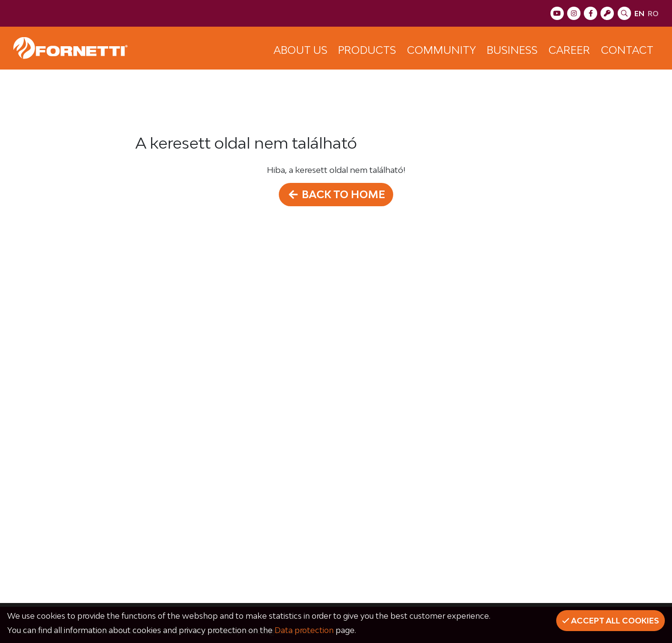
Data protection (304, 630)
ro (653, 14)
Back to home (336, 194)
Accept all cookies (611, 621)
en (639, 14)
